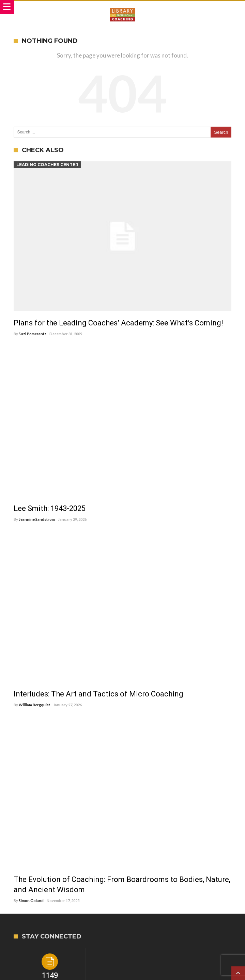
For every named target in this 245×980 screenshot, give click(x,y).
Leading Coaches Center (47, 165)
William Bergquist (34, 705)
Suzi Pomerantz (33, 334)
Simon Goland (31, 901)
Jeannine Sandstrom (37, 519)
